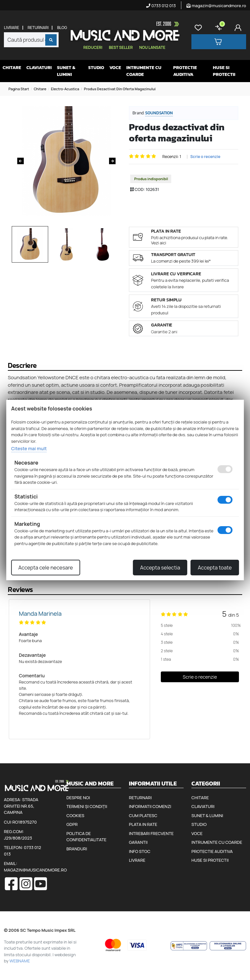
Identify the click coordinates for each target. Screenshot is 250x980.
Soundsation (159, 113)
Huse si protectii (224, 71)
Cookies (75, 815)
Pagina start (19, 89)
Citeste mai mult (29, 448)
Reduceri (93, 47)
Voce (115, 68)
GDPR (72, 824)
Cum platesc (143, 815)
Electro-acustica (65, 89)
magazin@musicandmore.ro (216, 6)
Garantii (138, 842)
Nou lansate (152, 47)
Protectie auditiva (185, 71)
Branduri (77, 849)
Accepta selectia (160, 568)
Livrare (12, 28)
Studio (96, 68)
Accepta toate (215, 568)
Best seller (121, 47)
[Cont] (239, 28)
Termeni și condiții (87, 806)
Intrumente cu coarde (144, 71)
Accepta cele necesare (46, 568)
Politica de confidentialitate (86, 837)
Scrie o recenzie (205, 157)
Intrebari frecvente (151, 833)
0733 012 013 (161, 6)
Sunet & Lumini (66, 71)
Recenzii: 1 (172, 157)
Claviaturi (39, 68)
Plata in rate (143, 824)
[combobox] (31, 40)
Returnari (38, 28)
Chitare (12, 68)
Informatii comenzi (150, 806)
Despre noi (78, 798)
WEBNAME (20, 961)
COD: (140, 189)
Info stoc (140, 851)
